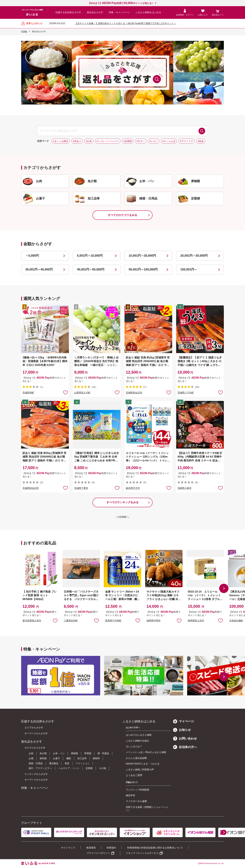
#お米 (89, 141)
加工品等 (82, 758)
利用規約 (111, 848)
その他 (102, 768)
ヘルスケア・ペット (69, 768)
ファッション (83, 763)
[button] (224, 588)
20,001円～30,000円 (194, 256)
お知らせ (182, 730)
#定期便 (128, 141)
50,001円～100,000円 (143, 269)
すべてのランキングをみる (122, 502)
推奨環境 (91, 848)
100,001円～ (189, 269)
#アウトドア (186, 141)
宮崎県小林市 (184, 488)
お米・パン (59, 753)
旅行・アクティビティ (40, 768)
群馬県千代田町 (113, 621)
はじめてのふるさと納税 (139, 735)
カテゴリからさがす (35, 748)
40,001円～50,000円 (91, 269)
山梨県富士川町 (82, 393)
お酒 (31, 758)
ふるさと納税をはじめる (148, 12)
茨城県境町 (28, 393)
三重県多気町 (71, 621)
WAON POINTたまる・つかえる (143, 764)
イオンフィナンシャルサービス (142, 853)
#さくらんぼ (169, 141)
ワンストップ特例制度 (137, 790)
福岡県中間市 (153, 621)
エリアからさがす (34, 728)
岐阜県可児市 (133, 488)
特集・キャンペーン (119, 12)
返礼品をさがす (95, 12)
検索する (202, 131)
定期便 (89, 768)
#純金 (201, 141)
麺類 (69, 758)
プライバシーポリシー (98, 853)
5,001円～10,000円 (90, 256)
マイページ (183, 721)
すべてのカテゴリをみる (122, 215)
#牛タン (141, 141)
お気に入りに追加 (55, 620)
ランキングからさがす (36, 774)
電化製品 (54, 763)
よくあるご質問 (134, 775)
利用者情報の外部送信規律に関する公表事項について (155, 848)
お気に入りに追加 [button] (65, 392)
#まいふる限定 (61, 141)
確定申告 (130, 795)
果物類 (74, 753)
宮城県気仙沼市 (134, 393)
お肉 (31, 753)
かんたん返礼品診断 (136, 758)
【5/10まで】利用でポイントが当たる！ (121, 3)
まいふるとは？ (134, 746)
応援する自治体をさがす (68, 12)
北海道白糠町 (236, 621)
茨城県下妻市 (81, 488)
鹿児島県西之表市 (32, 621)
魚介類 (43, 753)
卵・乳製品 (103, 753)
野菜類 (88, 753)
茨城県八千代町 (186, 393)
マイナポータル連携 (136, 801)
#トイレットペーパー (108, 141)
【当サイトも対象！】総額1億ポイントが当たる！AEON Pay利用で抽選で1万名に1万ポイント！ (126, 23)
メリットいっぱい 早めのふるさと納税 (146, 752)
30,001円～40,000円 (39, 269)
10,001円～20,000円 (142, 256)
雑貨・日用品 (36, 763)
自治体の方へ (185, 747)
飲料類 (43, 758)
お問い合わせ (185, 739)
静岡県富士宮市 (196, 621)
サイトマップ (68, 848)
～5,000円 (32, 256)
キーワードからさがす (36, 733)
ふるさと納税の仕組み (137, 741)
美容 (67, 763)
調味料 (96, 758)
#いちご (154, 141)
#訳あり (77, 141)
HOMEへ (124, 517)
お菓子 (56, 758)
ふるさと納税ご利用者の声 (140, 770)
